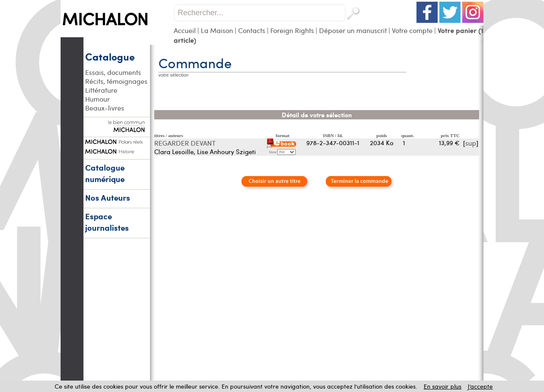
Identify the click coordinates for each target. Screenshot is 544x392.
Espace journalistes (107, 222)
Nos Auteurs (108, 197)
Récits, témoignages (116, 81)
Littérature (101, 90)
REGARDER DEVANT (185, 143)
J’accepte (480, 386)
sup (471, 143)
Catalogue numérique (105, 173)
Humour (97, 99)
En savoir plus (443, 386)
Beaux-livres (105, 108)
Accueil (185, 30)
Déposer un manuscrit (353, 30)
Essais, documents (113, 72)
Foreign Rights (292, 30)
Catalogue (110, 56)
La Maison (217, 30)
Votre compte (412, 30)
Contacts (252, 30)
